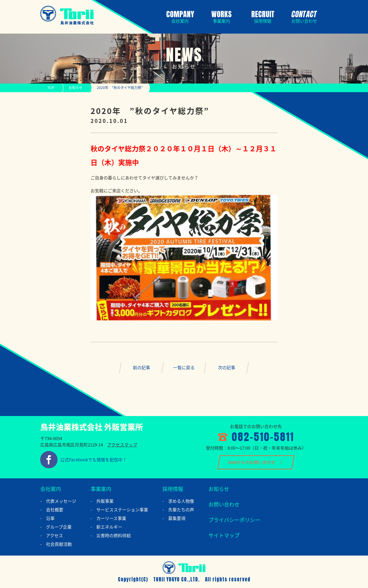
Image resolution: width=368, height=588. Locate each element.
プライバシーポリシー (234, 520)
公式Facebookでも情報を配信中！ (94, 460)
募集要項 (177, 518)
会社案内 (51, 489)
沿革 (50, 518)
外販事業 (105, 501)
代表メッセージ (61, 501)
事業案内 (101, 489)
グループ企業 (59, 527)
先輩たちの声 (181, 510)
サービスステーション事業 (122, 510)
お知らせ (76, 88)
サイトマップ (224, 535)
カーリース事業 (111, 518)
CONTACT (303, 16)
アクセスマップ (122, 445)
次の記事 (227, 367)
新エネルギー (109, 527)
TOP (51, 88)
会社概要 (55, 510)
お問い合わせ (224, 504)
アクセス (54, 535)
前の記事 (141, 367)
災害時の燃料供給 (114, 535)
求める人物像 (181, 501)
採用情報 (173, 489)
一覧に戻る (184, 367)
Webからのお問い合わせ (252, 462)
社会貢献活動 (59, 544)
